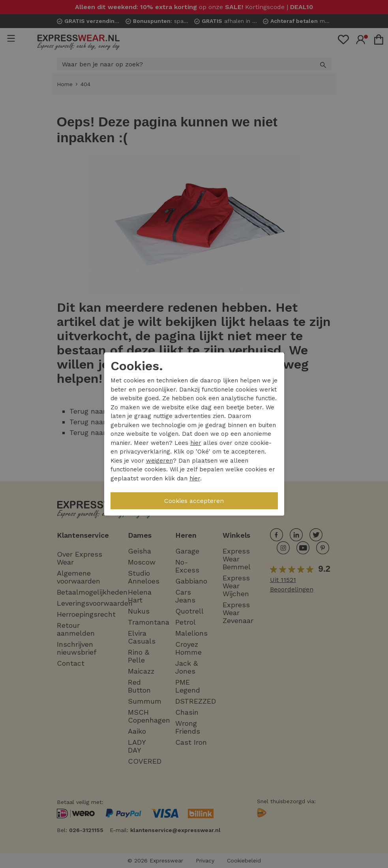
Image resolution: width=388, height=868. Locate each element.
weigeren (159, 461)
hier (196, 443)
